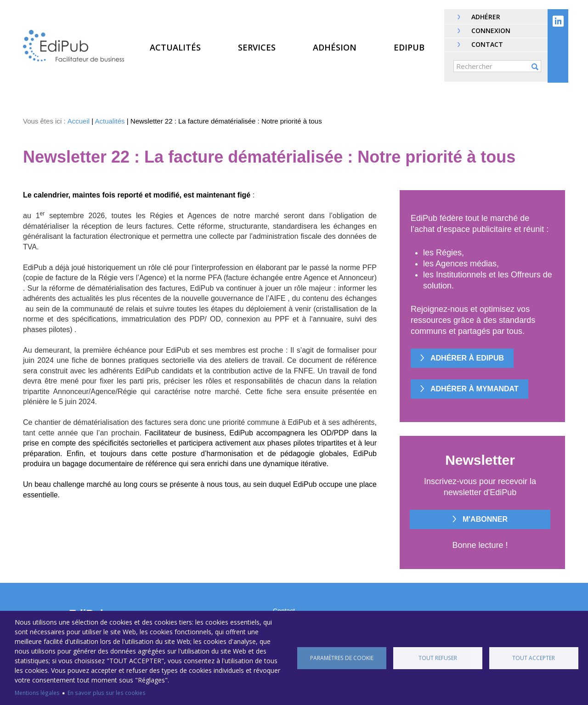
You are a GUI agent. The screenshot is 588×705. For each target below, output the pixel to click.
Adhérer (486, 17)
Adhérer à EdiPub (467, 358)
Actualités (175, 47)
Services (257, 47)
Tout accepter (534, 658)
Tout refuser (438, 658)
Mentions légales (37, 693)
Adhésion (335, 47)
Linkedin (558, 21)
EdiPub (409, 47)
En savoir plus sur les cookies (107, 693)
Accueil (79, 121)
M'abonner (485, 519)
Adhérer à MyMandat (475, 389)
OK (535, 67)
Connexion (491, 31)
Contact (487, 44)
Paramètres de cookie (342, 658)
